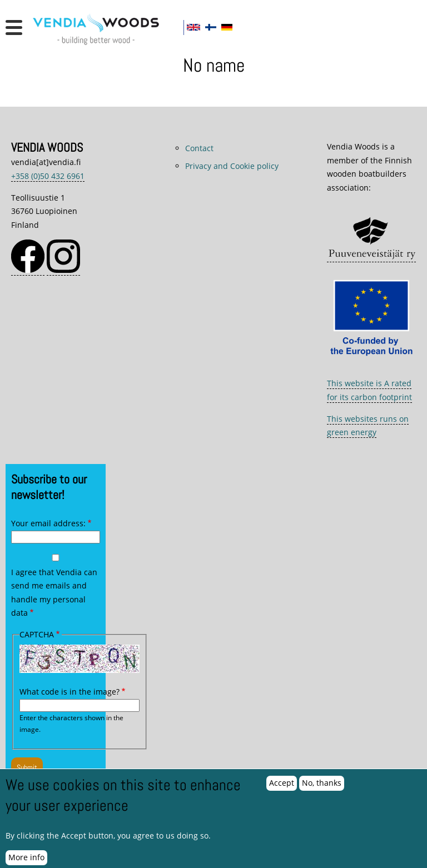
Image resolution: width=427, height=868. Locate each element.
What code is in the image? (69, 692)
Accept (282, 789)
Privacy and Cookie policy (232, 166)
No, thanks (322, 789)
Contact (199, 148)
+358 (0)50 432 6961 (48, 176)
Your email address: (48, 523)
